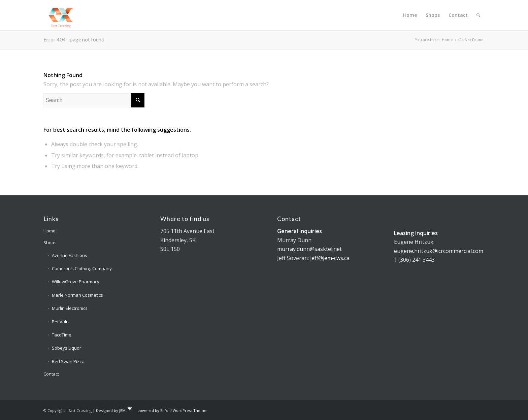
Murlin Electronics (70, 308)
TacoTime (62, 335)
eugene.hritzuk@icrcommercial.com (439, 251)
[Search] (478, 15)
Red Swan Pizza (68, 361)
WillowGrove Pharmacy (76, 282)
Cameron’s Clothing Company (82, 268)
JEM (122, 410)
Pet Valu (60, 322)
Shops (50, 243)
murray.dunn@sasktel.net (309, 249)
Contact (51, 374)
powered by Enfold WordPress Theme (172, 410)
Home (49, 231)
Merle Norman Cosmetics (77, 295)
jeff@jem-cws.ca (330, 258)
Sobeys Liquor (67, 348)
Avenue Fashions (70, 255)
